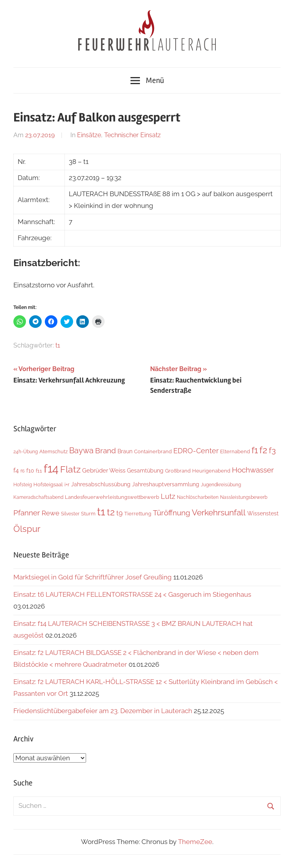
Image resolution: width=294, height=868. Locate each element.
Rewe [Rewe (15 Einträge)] (51, 513)
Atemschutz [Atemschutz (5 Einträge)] (53, 451)
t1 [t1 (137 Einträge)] (101, 512)
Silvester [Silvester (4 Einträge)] (70, 514)
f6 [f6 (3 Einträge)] (23, 471)
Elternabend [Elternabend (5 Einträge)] (235, 451)
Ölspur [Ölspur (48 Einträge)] (27, 529)
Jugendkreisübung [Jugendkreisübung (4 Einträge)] (221, 485)
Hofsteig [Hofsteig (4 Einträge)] (23, 485)
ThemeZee (195, 842)
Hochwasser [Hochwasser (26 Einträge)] (253, 470)
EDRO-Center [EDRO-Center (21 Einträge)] (196, 451)
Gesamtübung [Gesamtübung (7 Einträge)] (145, 471)
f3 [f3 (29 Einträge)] (272, 451)
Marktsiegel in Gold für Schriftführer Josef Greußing (93, 577)
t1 (58, 345)
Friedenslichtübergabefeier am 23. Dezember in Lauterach (103, 711)
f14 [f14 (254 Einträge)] (51, 468)
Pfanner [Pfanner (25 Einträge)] (27, 513)
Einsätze (89, 135)
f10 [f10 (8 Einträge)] (30, 471)
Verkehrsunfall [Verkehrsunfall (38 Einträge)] (219, 512)
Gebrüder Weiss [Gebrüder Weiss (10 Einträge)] (104, 471)
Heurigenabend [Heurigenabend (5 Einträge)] (211, 471)
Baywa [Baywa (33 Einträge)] (81, 451)
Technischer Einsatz (132, 135)
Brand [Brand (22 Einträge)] (106, 451)
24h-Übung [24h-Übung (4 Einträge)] (26, 452)
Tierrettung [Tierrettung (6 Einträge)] (138, 514)
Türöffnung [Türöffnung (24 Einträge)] (172, 513)
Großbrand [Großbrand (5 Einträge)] (178, 471)
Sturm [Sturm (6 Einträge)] (88, 514)
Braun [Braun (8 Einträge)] (125, 451)
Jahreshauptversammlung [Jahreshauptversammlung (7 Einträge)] (166, 484)
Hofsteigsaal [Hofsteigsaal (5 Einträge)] (48, 485)
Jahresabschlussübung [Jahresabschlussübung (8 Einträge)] (101, 484)
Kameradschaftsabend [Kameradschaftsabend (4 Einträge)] (38, 497)
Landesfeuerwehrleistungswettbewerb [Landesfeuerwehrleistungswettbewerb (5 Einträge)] (112, 497)
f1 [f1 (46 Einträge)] (255, 450)
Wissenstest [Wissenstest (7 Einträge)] (263, 513)
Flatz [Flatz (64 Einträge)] (70, 469)
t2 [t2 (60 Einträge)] (111, 512)
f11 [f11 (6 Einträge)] (39, 471)
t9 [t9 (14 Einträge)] (119, 513)
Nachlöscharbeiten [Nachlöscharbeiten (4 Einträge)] (198, 497)
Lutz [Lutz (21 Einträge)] (168, 496)
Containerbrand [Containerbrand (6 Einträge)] (153, 451)
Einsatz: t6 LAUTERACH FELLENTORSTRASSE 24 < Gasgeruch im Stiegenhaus (132, 594)
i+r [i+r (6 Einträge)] (67, 485)
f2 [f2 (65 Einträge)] (263, 450)
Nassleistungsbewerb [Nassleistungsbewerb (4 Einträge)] (244, 497)
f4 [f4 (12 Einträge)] (16, 470)
